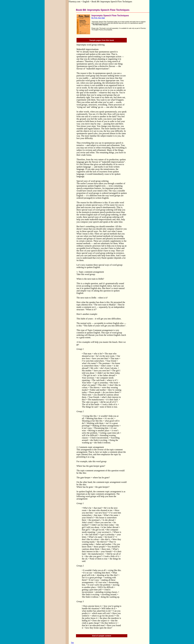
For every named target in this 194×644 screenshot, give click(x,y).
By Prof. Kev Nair (98, 18)
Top (72, 643)
